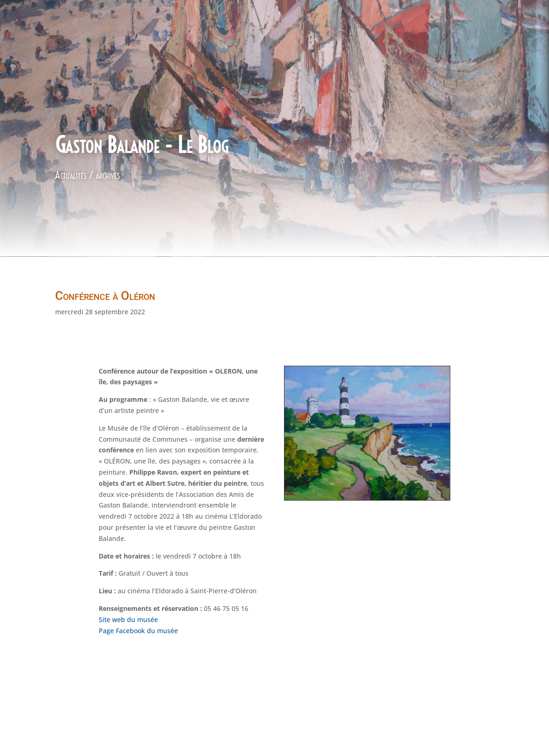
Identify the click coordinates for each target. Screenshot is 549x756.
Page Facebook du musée (138, 631)
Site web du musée (129, 619)
